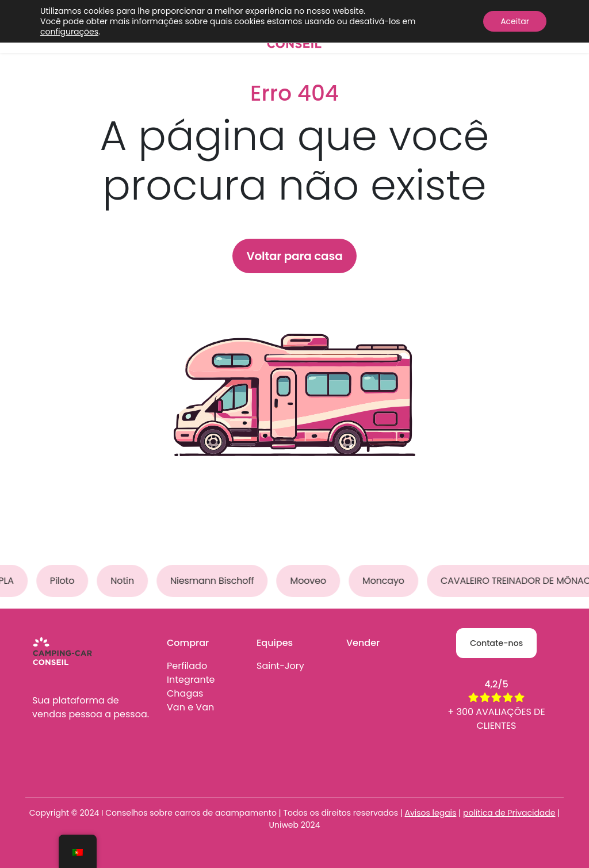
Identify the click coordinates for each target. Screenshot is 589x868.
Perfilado (187, 666)
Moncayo (386, 581)
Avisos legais (431, 813)
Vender (363, 643)
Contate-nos (496, 643)
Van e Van (190, 707)
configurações (69, 32)
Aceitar (515, 21)
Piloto (64, 581)
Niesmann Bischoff (215, 581)
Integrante (191, 680)
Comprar (188, 643)
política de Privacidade (509, 813)
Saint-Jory (280, 666)
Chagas (185, 693)
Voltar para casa (294, 256)
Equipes (275, 643)
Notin (125, 581)
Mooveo (311, 581)
